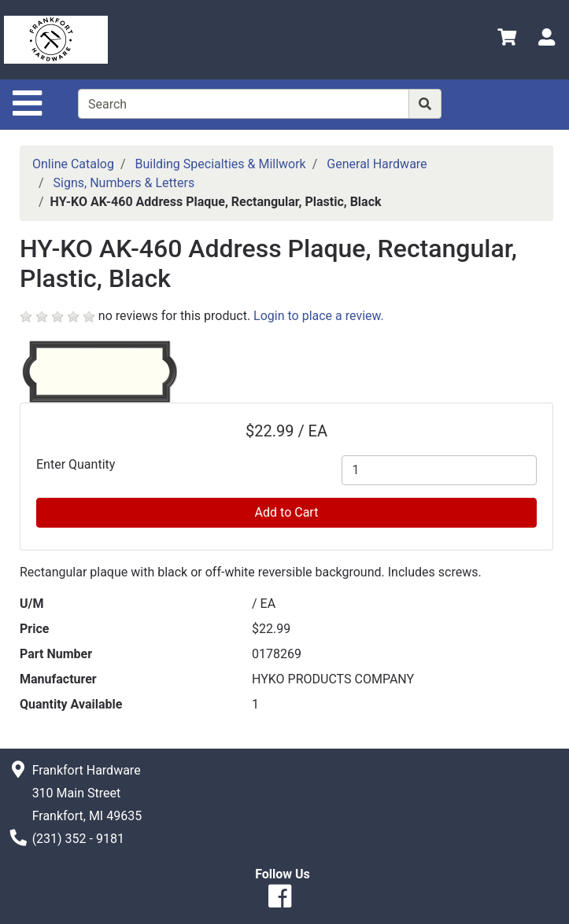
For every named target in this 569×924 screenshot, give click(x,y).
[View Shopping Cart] (507, 40)
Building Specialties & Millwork (221, 164)
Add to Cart (287, 512)
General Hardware (377, 164)
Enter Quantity (76, 464)
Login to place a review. (319, 316)
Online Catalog (73, 164)
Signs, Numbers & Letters (124, 183)
